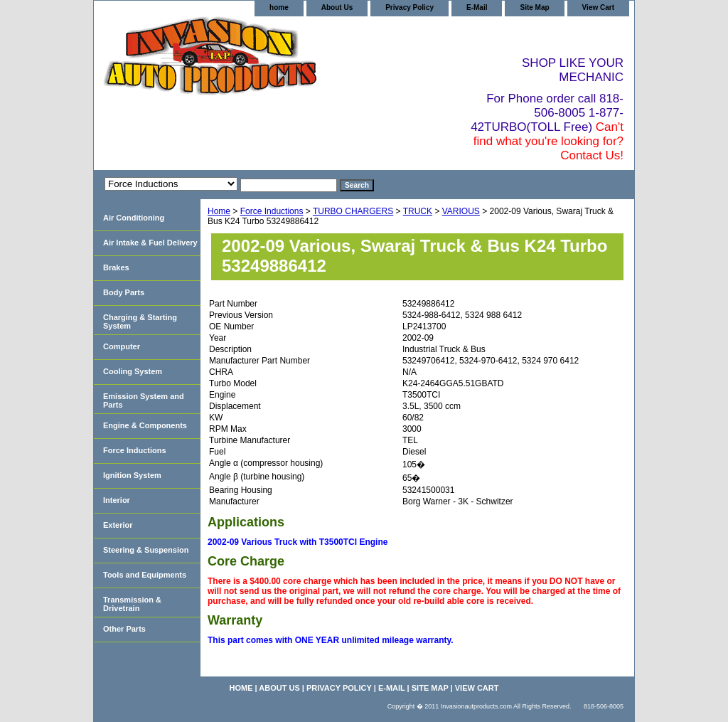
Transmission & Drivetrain (132, 604)
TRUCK (418, 211)
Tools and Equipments (145, 575)
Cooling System (133, 371)
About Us (337, 7)
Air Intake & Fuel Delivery (150, 243)
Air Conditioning (134, 218)
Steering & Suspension (146, 550)
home (279, 7)
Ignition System (132, 475)
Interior (117, 500)
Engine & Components (145, 425)
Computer (122, 346)
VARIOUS (461, 211)
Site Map (534, 7)
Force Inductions (272, 211)
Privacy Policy (409, 7)
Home (219, 211)
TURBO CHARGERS (353, 211)
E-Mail (477, 7)
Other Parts (124, 629)
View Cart (598, 7)
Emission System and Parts (144, 400)
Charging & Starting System (140, 322)
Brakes (116, 267)
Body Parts (124, 292)
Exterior (118, 525)
